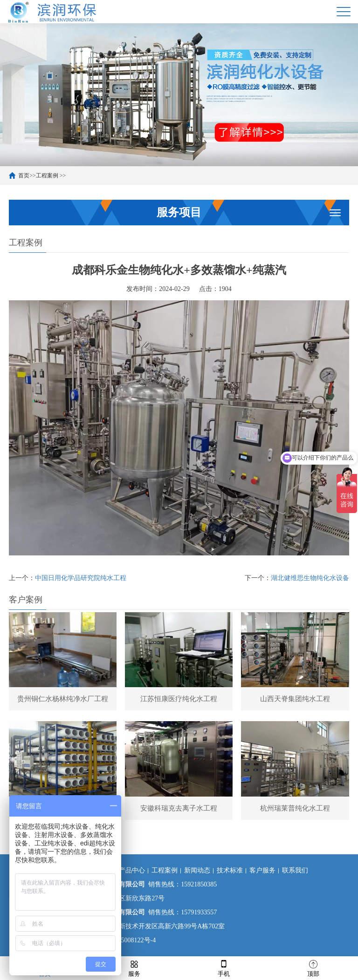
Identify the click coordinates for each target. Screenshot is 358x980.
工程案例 (47, 176)
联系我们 (295, 870)
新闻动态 (197, 870)
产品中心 (132, 870)
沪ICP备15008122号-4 (124, 940)
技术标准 (230, 870)
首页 (24, 176)
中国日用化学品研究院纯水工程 (81, 578)
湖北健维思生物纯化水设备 (310, 578)
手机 (224, 968)
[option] (179, 95)
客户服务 (262, 870)
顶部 (313, 968)
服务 (134, 968)
